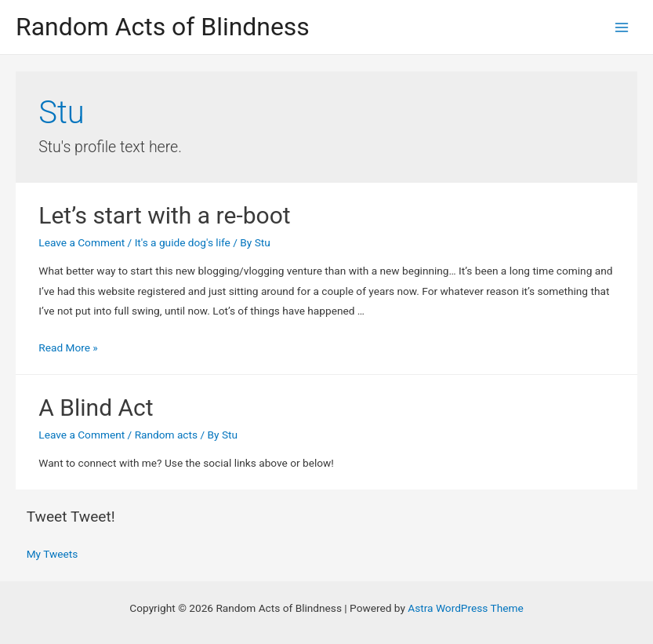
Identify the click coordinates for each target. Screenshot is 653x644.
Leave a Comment (82, 242)
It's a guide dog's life (183, 242)
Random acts (166, 435)
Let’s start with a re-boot (164, 215)
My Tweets (53, 554)
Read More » (68, 347)
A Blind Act (96, 408)
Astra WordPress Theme (465, 608)
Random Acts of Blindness (163, 27)
